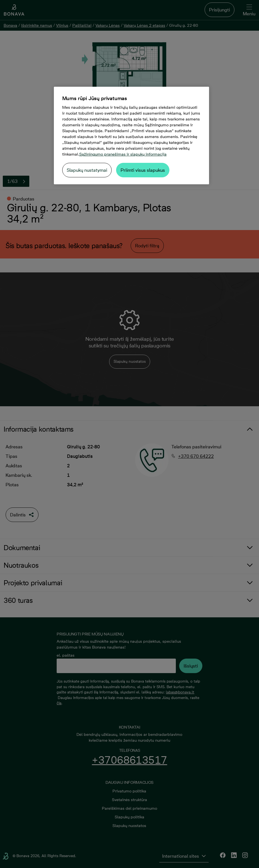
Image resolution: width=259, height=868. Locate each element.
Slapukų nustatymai (87, 170)
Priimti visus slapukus (143, 170)
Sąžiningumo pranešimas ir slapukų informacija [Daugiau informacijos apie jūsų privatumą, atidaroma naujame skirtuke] (123, 154)
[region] (132, 136)
